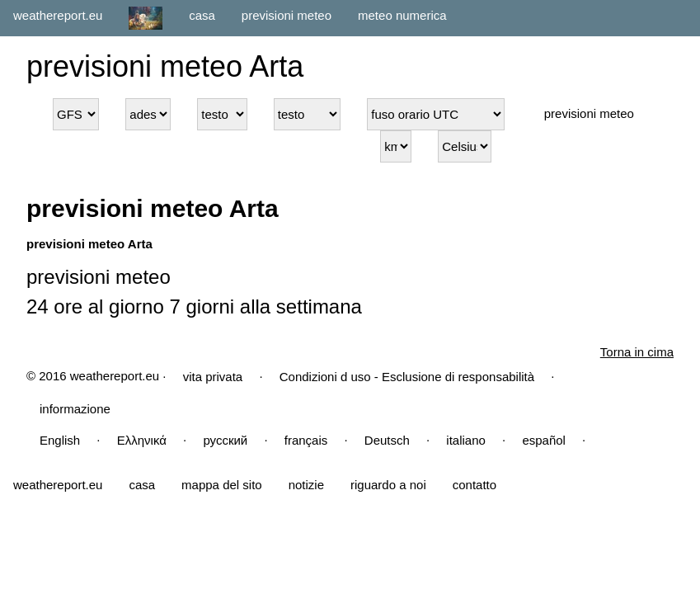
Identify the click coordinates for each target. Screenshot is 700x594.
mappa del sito (222, 485)
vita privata (213, 377)
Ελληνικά (142, 440)
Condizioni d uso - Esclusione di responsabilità (407, 377)
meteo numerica (402, 15)
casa (202, 15)
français (306, 440)
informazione (75, 409)
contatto (474, 485)
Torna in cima (637, 352)
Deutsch (387, 440)
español (544, 440)
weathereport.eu (58, 15)
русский (225, 440)
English (60, 440)
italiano (466, 440)
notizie (306, 485)
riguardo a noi (388, 485)
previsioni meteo (287, 15)
